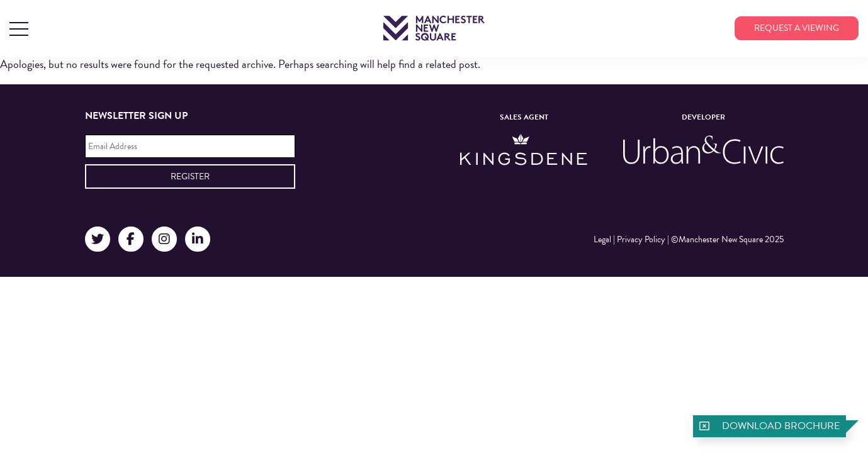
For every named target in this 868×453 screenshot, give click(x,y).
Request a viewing (797, 28)
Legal (602, 239)
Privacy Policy (641, 239)
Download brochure (781, 426)
